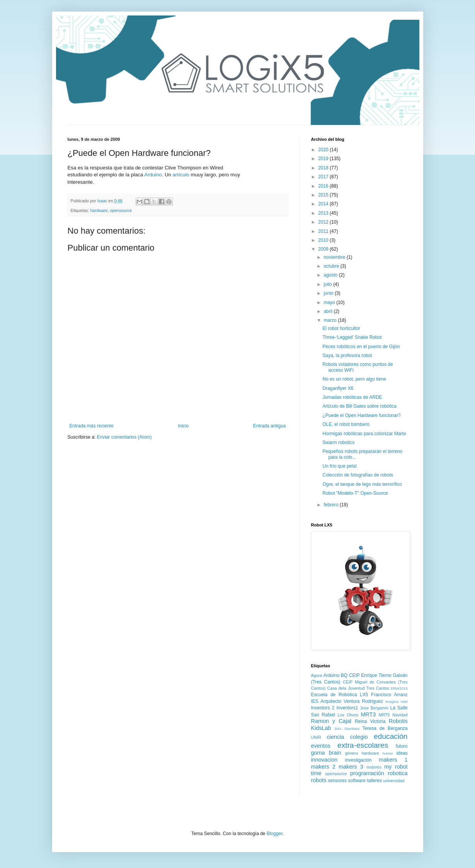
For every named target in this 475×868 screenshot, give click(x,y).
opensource (121, 210)
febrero (331, 505)
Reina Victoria (370, 721)
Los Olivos (348, 715)
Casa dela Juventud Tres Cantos (358, 688)
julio (328, 284)
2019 (324, 159)
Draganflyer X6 (338, 388)
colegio (359, 737)
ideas (402, 753)
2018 (324, 168)
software (357, 781)
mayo (330, 302)
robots (319, 780)
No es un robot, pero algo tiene (354, 379)
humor (388, 753)
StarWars (352, 729)
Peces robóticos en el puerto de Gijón (361, 347)
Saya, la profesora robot (347, 355)
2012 (324, 222)
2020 (324, 150)
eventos (321, 746)
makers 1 (393, 760)
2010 (324, 240)
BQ (344, 675)
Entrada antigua (270, 426)
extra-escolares (363, 745)
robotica (398, 773)
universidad (394, 781)
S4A (338, 729)
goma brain (326, 753)
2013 (324, 213)
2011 (324, 231)
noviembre (335, 257)
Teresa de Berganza (385, 728)
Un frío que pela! (340, 466)
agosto (331, 275)
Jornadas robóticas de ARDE (352, 397)
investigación (358, 760)
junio (329, 293)
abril (329, 311)
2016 (324, 186)
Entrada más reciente (92, 426)
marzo (331, 320)
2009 (324, 249)
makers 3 (351, 767)
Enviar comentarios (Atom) (124, 437)
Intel (404, 701)
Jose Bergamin (374, 708)
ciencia (335, 737)
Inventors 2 (323, 708)
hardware (99, 210)
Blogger (275, 834)
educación (391, 736)
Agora (317, 675)
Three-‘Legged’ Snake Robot (352, 337)
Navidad (400, 715)
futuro (402, 746)
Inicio (183, 426)
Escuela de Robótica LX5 (340, 695)
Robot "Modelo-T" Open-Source (355, 493)
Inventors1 (347, 708)
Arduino (153, 175)
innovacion (324, 760)
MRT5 (384, 715)
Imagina (392, 701)
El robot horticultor (341, 328)
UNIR (316, 737)
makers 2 (323, 767)
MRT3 (368, 714)
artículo (181, 175)
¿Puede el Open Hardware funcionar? (361, 415)
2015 (324, 195)
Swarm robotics (338, 443)
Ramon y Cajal (331, 721)
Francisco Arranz (389, 695)
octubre (332, 266)
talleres (374, 781)
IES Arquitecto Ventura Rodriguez (347, 701)
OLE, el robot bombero (346, 424)
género (352, 753)
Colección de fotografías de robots (358, 475)
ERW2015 (399, 688)
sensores (338, 781)
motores (374, 767)
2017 (324, 177)
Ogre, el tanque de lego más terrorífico (362, 484)
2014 (324, 204)
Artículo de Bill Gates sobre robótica (359, 406)
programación (367, 773)
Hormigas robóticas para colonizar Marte (364, 434)
